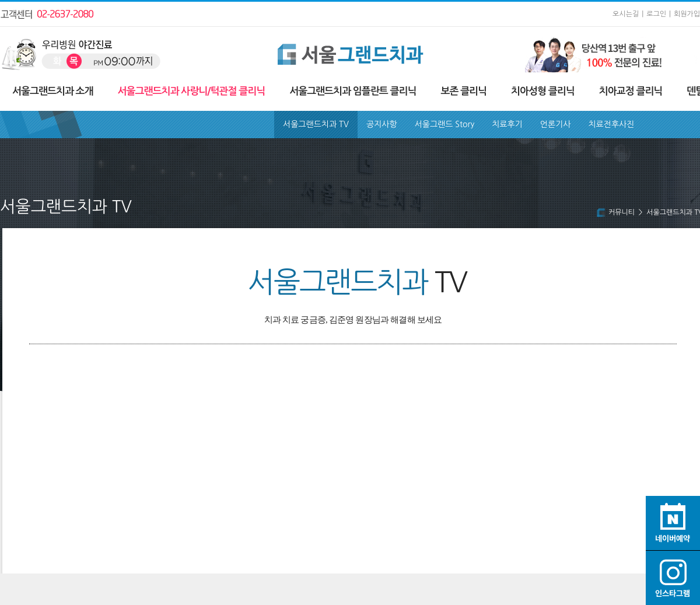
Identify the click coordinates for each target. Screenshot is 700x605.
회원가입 (687, 14)
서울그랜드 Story (445, 124)
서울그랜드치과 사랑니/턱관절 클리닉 (192, 91)
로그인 (656, 14)
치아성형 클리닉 (543, 91)
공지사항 (382, 124)
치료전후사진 (611, 124)
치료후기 (507, 124)
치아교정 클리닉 (631, 91)
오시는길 (626, 14)
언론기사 (556, 124)
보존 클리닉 (463, 91)
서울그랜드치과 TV (316, 124)
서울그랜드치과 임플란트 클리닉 (353, 91)
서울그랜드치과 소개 (53, 91)
